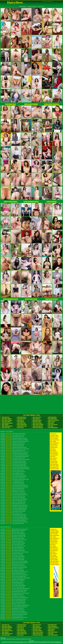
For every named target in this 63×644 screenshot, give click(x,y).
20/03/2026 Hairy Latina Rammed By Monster (13, 599)
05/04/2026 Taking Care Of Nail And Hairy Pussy (14, 575)
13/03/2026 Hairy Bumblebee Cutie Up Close (13, 514)
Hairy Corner (52, 422)
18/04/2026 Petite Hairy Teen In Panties (12, 555)
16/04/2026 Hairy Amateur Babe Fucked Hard (13, 463)
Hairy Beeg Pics (52, 417)
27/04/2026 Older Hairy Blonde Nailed (12, 446)
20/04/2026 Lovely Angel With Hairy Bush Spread (14, 456)
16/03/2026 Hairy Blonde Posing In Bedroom (13, 510)
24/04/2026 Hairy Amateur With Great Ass (13, 450)
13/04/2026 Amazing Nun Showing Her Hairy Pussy (15, 467)
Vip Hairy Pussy (22, 419)
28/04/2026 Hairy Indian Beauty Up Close (12, 538)
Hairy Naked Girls (53, 427)
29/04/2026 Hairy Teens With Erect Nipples (13, 434)
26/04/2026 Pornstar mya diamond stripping (13, 543)
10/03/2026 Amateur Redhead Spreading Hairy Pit (14, 519)
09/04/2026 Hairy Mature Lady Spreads (12, 569)
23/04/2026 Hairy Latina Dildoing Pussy (12, 547)
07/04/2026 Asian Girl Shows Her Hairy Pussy (14, 476)
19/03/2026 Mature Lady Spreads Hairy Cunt (13, 601)
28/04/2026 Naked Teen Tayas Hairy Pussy (13, 443)
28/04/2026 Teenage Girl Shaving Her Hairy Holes (14, 441)
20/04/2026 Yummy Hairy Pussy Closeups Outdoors (14, 552)
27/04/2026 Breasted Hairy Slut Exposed (12, 444)
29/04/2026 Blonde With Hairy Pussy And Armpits (14, 529)
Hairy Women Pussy (10, 299)
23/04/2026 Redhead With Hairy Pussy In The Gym (15, 452)
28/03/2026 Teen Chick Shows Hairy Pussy (13, 587)
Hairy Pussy (21, 420)
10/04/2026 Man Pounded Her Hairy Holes (13, 472)
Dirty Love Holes (11, 202)
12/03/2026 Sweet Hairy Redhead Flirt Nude (13, 516)
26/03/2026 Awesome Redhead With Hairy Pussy (14, 495)
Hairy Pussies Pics (38, 426)
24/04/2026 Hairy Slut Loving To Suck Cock (13, 546)
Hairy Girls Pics (31, 299)
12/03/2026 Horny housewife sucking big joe (13, 611)
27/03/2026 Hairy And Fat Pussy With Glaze (13, 493)
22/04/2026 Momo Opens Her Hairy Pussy (12, 549)
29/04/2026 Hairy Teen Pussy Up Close (12, 437)
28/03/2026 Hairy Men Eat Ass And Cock (13, 491)
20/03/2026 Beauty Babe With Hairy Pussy (13, 504)
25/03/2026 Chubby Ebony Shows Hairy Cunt (13, 592)
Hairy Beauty (21, 422)
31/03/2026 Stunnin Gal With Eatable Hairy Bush (14, 487)
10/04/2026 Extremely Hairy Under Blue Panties (14, 567)
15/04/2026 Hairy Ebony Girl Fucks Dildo (12, 560)
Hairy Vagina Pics (22, 425)
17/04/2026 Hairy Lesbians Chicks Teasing (13, 556)
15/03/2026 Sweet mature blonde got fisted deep (14, 607)
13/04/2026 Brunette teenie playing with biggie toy (14, 563)
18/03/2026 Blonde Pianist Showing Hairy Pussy (14, 507)
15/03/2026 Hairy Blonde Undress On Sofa (13, 511)
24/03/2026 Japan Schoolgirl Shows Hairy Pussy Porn (15, 593)
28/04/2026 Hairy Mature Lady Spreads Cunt (13, 537)
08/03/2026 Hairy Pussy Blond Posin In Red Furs (14, 617)
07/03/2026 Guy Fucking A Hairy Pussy (12, 523)
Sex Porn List (40, 6)
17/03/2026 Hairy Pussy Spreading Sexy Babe (13, 508)
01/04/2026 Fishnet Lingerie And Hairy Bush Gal (14, 485)
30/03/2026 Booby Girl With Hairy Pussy (12, 488)
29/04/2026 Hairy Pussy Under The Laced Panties (14, 440)
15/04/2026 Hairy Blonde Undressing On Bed (13, 464)
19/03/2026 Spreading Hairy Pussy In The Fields (14, 505)
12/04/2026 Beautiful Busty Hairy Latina (12, 564)
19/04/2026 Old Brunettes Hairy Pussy (12, 553)
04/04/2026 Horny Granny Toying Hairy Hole (13, 576)
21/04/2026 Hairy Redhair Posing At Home (13, 550)
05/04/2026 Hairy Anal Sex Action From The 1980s (15, 479)
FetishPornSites (22, 6)
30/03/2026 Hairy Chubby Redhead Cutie (12, 584)
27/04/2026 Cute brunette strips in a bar (12, 541)
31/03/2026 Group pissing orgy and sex (12, 582)
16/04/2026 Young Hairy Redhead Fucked (12, 558)
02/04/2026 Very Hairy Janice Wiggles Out (13, 579)
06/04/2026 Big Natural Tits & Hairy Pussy (13, 478)
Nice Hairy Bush (37, 420)
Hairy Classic (36, 419)
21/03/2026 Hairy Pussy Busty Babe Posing (13, 502)
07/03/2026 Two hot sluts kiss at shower (12, 619)
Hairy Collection (3, 639)
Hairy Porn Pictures (53, 420)
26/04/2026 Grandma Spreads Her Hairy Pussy (14, 447)
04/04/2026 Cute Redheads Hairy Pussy (12, 481)
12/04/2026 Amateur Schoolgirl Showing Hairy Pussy (15, 469)
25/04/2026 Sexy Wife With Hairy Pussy (12, 544)
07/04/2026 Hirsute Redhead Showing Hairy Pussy (14, 572)
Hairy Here (13, 639)
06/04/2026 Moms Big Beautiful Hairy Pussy (13, 573)
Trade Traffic (32, 641)
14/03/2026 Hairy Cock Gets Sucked (12, 513)
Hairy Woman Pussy (31, 202)
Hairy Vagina (52, 202)
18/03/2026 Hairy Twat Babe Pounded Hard (13, 602)
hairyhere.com (59, 643)
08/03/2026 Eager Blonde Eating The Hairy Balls (14, 522)
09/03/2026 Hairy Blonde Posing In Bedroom (13, 520)
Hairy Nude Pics (52, 419)
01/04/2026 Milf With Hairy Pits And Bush (13, 581)
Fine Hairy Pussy (52, 299)
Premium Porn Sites (31, 6)
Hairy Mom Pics (21, 423)
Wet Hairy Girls (37, 422)
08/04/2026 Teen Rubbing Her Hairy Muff (13, 475)
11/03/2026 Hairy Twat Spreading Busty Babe (13, 517)
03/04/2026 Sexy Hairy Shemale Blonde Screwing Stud (15, 578)
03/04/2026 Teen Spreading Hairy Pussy (12, 482)
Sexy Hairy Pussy (22, 426)
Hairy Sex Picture (53, 425)
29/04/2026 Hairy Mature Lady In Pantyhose (13, 534)
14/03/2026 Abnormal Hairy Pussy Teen (12, 608)
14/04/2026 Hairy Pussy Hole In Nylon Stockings (14, 561)
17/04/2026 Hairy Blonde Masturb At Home (13, 461)
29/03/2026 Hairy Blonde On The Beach (12, 490)
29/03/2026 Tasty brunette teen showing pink (13, 585)
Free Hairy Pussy (24, 639)
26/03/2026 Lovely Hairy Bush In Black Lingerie (14, 590)
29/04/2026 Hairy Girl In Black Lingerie (12, 532)
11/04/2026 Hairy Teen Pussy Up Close (12, 470)
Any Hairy (51, 426)
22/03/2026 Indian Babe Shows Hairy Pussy (13, 596)
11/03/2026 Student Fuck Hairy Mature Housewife (14, 613)
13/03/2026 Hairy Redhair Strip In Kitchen (12, 610)
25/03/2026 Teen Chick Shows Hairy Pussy (13, 496)
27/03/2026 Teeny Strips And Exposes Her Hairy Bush (15, 588)
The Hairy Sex (10, 104)
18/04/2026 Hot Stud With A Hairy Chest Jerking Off (15, 459)
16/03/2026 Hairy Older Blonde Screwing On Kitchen (15, 605)
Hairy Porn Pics (37, 417)
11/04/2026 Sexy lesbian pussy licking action (13, 566)
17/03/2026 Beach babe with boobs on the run (13, 604)
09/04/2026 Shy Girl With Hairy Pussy (12, 473)
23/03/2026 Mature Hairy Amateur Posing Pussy (14, 499)
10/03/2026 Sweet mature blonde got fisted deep (14, 614)
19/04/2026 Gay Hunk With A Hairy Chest (13, 458)
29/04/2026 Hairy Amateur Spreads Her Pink (13, 535)
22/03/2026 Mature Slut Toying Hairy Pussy (13, 501)
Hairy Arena (18, 639)
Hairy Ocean (9, 639)
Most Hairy (51, 423)
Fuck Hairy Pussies (52, 104)
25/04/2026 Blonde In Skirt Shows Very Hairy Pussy (15, 449)
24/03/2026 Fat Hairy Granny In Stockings (13, 498)
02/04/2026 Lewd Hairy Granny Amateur (12, 484)
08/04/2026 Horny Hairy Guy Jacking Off (12, 570)
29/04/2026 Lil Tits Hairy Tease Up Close (13, 435)
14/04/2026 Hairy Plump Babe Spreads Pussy (13, 466)
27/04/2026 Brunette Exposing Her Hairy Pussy (13, 540)
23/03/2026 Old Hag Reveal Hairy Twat (12, 595)
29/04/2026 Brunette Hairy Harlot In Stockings (14, 438)
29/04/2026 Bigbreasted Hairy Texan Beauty (13, 531)
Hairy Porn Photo (37, 423)
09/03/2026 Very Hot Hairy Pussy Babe (12, 616)
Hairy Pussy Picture (38, 425)
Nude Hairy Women (38, 427)
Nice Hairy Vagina (31, 104)
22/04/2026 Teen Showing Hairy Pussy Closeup (14, 453)
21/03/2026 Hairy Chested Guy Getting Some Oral (14, 598)
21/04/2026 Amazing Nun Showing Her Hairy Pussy (15, 455)
